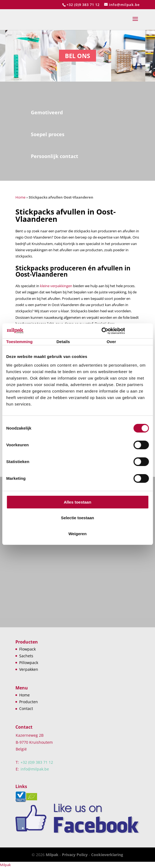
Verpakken (29, 669)
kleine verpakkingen (56, 286)
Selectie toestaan (78, 518)
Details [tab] (63, 342)
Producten (29, 702)
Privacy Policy (75, 855)
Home (20, 197)
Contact (26, 708)
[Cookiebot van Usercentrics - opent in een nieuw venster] (125, 331)
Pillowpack (29, 663)
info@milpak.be (35, 769)
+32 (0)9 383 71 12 (83, 5)
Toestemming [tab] (19, 342)
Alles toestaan (78, 502)
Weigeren (78, 534)
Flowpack (27, 649)
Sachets (26, 656)
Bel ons (78, 56)
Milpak (52, 855)
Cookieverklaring (107, 855)
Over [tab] (111, 342)
